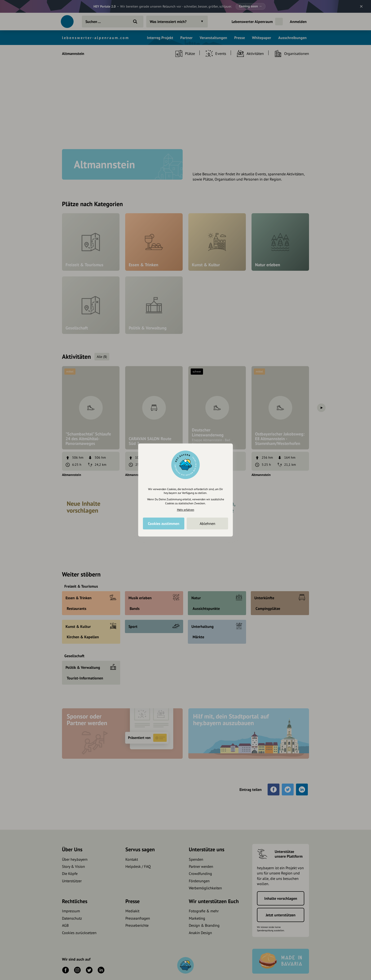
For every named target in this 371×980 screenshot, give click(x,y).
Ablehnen (208, 523)
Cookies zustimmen (164, 523)
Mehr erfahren (186, 510)
